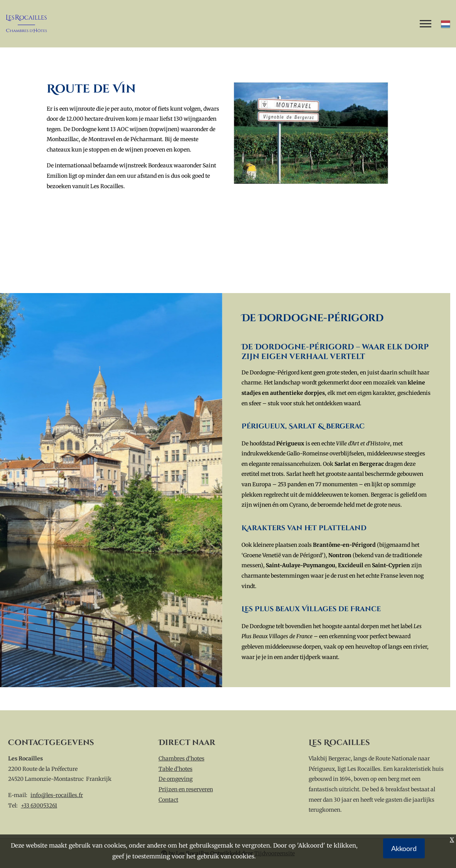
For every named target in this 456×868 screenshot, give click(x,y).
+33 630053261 (39, 806)
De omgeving (176, 779)
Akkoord (404, 848)
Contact (168, 800)
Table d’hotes (176, 769)
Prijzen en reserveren (186, 789)
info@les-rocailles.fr (57, 795)
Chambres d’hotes (182, 758)
